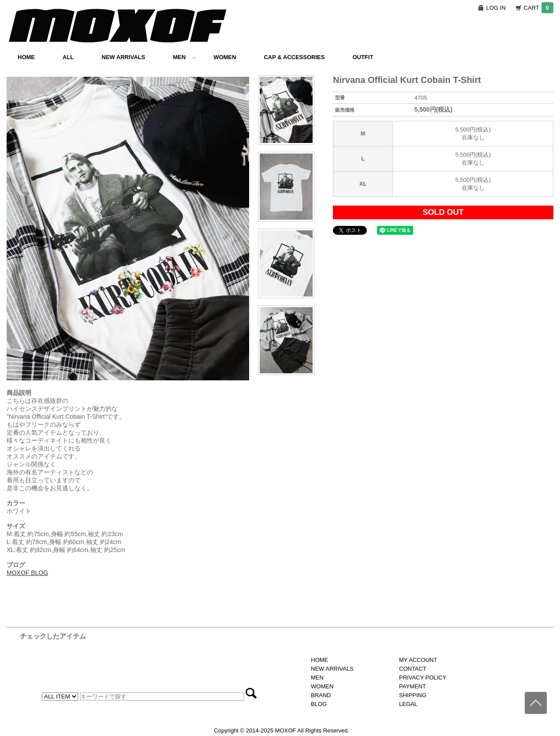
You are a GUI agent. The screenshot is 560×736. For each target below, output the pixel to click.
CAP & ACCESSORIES (294, 57)
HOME (26, 57)
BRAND (321, 695)
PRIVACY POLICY (423, 678)
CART (539, 8)
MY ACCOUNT (418, 660)
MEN (184, 57)
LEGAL (408, 704)
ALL (68, 57)
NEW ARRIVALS (123, 57)
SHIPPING (413, 695)
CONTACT (413, 669)
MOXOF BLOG (27, 573)
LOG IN (496, 8)
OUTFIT (363, 57)
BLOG (319, 704)
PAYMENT (413, 686)
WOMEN (225, 57)
